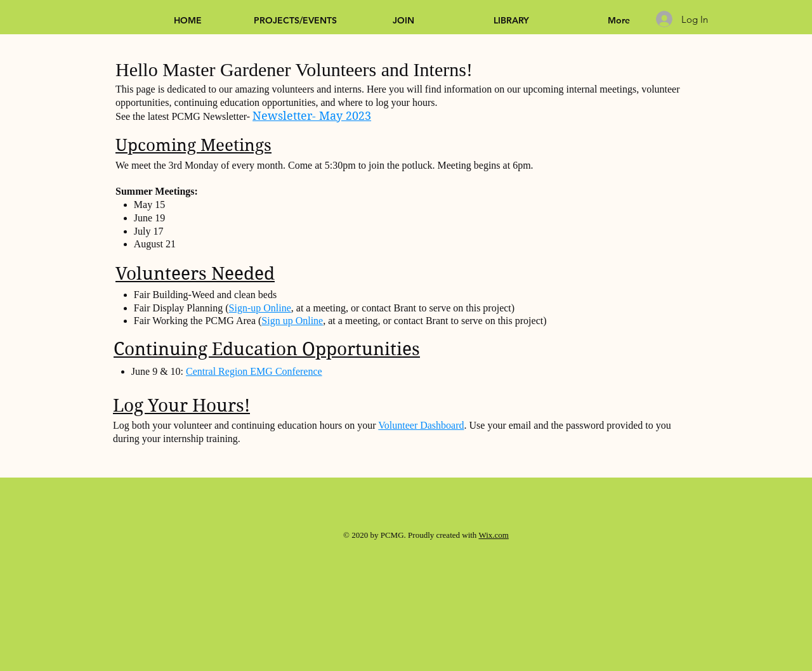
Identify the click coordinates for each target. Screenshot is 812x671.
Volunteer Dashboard (421, 425)
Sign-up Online (260, 308)
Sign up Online (292, 321)
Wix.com (494, 535)
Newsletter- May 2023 (312, 116)
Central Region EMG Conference (254, 371)
